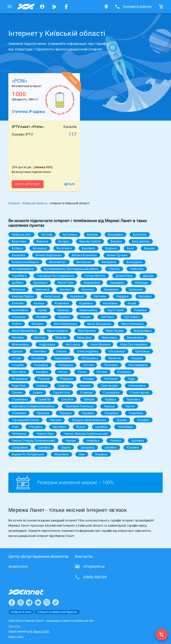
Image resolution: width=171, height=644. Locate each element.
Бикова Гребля (90, 241)
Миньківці (84, 338)
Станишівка (111, 392)
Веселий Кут (58, 262)
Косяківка (110, 303)
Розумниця (20, 379)
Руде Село (19, 386)
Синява (17, 392)
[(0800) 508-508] (162, 635)
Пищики (137, 358)
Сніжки (38, 392)
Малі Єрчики (87, 331)
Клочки (39, 303)
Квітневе (100, 296)
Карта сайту (16, 637)
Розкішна (124, 372)
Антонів (47, 235)
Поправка (41, 365)
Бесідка (64, 241)
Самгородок (109, 386)
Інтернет (14, 203)
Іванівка (65, 289)
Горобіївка (19, 276)
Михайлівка (135, 338)
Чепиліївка (125, 427)
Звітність (14, 626)
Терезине (43, 413)
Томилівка (136, 413)
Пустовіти (19, 372)
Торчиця (55, 420)
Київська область (35, 203)
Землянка (42, 289)
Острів (16, 358)
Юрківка (133, 447)
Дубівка (17, 283)
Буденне (111, 248)
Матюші (40, 338)
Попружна (66, 365)
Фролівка (59, 427)
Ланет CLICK (41, 631)
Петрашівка (90, 358)
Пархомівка (63, 358)
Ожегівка (40, 351)
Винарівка (109, 262)
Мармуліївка (143, 331)
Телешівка (19, 413)
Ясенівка (101, 454)
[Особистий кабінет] (42, 7)
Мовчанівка (20, 344)
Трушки (121, 420)
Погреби (18, 365)
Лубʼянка (107, 317)
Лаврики (140, 310)
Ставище (86, 392)
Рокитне (44, 379)
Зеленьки (18, 289)
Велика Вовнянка (84, 255)
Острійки (38, 358)
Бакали (92, 235)
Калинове (136, 289)
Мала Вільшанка (99, 324)
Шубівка (111, 447)
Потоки (88, 365)
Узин (15, 427)
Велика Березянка (49, 255)
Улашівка (36, 427)
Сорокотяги (61, 392)
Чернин (71, 441)
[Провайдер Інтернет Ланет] (31, 592)
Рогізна (102, 372)
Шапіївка (44, 447)
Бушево (150, 248)
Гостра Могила (95, 276)
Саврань (64, 386)
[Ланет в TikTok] (55, 602)
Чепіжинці (19, 434)
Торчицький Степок (25, 420)
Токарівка (111, 413)
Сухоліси (67, 399)
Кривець (63, 310)
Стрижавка (20, 399)
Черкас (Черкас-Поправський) (33, 441)
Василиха (19, 255)
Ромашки (66, 379)
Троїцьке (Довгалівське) (89, 420)
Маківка (38, 324)
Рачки (82, 372)
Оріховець (142, 351)
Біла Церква (141, 241)
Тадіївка (110, 399)
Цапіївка (101, 427)
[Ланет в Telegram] (29, 602)
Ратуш (63, 372)
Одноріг (17, 351)
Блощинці (40, 248)
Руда (131, 379)
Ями (82, 454)
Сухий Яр (44, 399)
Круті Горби (115, 310)
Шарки (66, 447)
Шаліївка (138, 441)
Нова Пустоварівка (134, 344)
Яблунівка (61, 454)
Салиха (85, 386)
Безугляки (19, 241)
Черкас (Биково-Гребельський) (86, 434)
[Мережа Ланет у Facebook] (66, 7)
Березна (42, 241)
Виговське (84, 262)
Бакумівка (115, 235)
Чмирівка (93, 441)
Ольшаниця (117, 351)
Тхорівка (143, 420)
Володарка (134, 262)
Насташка (73, 344)
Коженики (62, 303)
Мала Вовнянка (132, 324)
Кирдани (122, 296)
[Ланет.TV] (54, 7)
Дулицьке (40, 283)
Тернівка (88, 413)
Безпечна (140, 235)
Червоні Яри (45, 434)
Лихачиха (19, 317)
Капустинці (52, 296)
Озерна (61, 351)
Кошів (132, 303)
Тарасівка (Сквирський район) (33, 406)
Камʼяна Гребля (23, 296)
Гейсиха (114, 269)
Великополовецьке (25, 262)
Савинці (42, 386)
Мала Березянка (65, 324)
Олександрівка (88, 351)
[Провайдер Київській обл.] (26, 7)
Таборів (89, 399)
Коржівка (86, 303)
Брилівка (88, 248)
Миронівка (109, 338)
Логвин (85, 317)
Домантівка (124, 276)
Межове (61, 338)
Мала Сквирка (57, 331)
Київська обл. (21, 235)
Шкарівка (88, 447)
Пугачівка (111, 365)
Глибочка (137, 269)
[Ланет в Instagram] (21, 602)
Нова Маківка (100, 344)
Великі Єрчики (117, 255)
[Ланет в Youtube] (38, 602)
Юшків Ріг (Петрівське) (28, 454)
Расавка (42, 372)
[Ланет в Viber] (47, 602)
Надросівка (47, 344)
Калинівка (111, 289)
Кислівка (145, 296)
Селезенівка (137, 386)
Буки (130, 248)
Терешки (65, 413)
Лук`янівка (132, 317)
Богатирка (64, 248)
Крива (43, 310)
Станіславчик (139, 392)
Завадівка (117, 283)
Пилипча (114, 358)
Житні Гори (65, 283)
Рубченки (111, 379)
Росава (88, 379)
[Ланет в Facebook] (12, 602)
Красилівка (20, 310)
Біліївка (17, 248)
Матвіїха (18, 338)
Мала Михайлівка (24, 331)
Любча (17, 324)
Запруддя (141, 283)
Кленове (18, 303)
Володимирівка (23, 269)
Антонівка (70, 235)
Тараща (109, 406)
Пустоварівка (138, 365)
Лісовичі (42, 317)
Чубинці (115, 441)
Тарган (130, 406)
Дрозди (148, 276)
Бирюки (116, 241)
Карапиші (77, 296)
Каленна (88, 289)
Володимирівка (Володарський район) (71, 269)
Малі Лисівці (115, 331)
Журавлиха (92, 283)
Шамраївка (20, 447)
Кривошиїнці (88, 310)
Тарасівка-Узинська (79, 406)
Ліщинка (64, 317)
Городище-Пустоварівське (55, 276)
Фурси (81, 427)
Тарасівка (133, 399)
